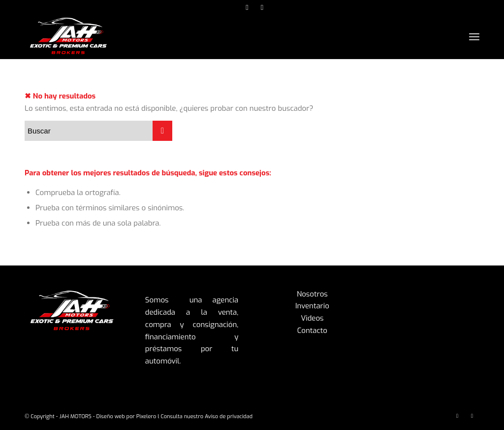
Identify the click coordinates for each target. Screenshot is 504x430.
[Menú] (474, 37)
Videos (312, 318)
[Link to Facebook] (262, 7)
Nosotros (312, 294)
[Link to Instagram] (247, 7)
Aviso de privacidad (229, 416)
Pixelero (146, 416)
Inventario (312, 306)
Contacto (312, 331)
